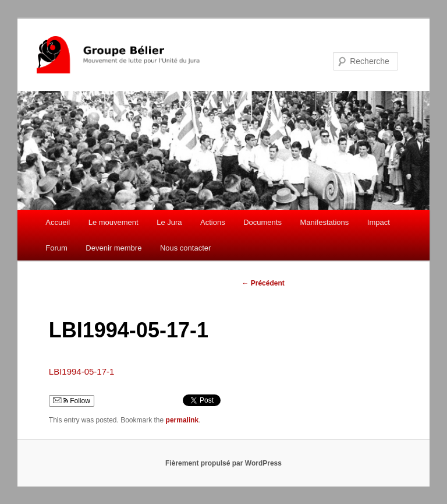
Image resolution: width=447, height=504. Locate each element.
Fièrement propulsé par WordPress (223, 463)
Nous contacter (185, 248)
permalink (182, 420)
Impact (379, 222)
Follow (72, 401)
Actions (213, 222)
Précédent (263, 283)
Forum (56, 248)
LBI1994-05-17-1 (82, 371)
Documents (262, 222)
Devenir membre (113, 248)
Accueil (58, 222)
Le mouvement (113, 222)
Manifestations (324, 222)
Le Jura (169, 222)
